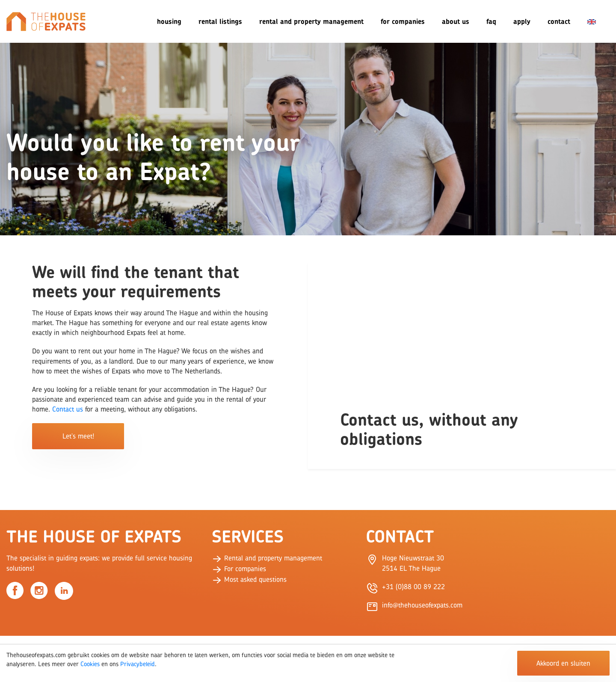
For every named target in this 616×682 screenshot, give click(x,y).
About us (456, 21)
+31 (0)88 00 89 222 (413, 587)
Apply (522, 21)
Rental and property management (267, 558)
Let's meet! (78, 436)
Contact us (68, 409)
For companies (403, 21)
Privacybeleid (138, 664)
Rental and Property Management (311, 21)
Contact (559, 21)
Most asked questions (249, 579)
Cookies (90, 664)
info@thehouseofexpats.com (422, 605)
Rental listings (220, 21)
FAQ (491, 21)
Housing (169, 21)
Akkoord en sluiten (563, 663)
